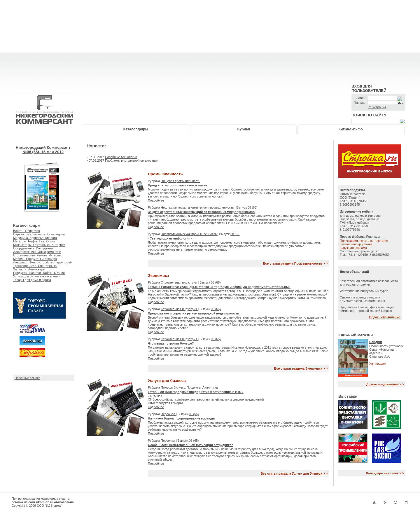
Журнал (243, 129)
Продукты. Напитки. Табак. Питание (39, 273)
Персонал (168, 414)
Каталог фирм (136, 129)
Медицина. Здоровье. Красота (35, 238)
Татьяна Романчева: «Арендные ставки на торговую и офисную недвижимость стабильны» (219, 287)
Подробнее (156, 200)
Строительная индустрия (179, 282)
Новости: (96, 146)
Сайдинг (376, 342)
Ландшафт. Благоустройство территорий (42, 262)
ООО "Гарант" (350, 198)
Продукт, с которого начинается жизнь (177, 185)
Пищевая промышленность (180, 181)
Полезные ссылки (27, 378)
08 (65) (253, 207)
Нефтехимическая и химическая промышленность (198, 207)
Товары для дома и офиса (32, 280)
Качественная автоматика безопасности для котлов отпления (369, 283)
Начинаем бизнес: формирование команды (181, 418)
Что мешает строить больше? (171, 343)
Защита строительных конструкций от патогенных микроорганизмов (201, 212)
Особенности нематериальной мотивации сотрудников (191, 445)
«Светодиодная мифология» (170, 238)
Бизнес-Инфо (351, 129)
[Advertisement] (210, 41)
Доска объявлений (354, 272)
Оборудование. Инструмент (33, 248)
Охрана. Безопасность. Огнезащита (39, 234)
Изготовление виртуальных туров (364, 291)
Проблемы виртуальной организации (132, 160)
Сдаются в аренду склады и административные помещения (362, 299)
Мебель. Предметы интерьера (35, 259)
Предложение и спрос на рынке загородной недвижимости (193, 313)
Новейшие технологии (121, 157)
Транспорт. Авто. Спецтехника (35, 266)
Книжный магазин (356, 335)
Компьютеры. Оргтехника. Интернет (39, 245)
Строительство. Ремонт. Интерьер (38, 255)
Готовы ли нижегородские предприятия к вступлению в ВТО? (196, 392)
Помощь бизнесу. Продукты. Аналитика (189, 387)
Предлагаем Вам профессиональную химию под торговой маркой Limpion (367, 309)
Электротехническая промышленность (189, 234)
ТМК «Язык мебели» (355, 223)
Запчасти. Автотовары (29, 269)
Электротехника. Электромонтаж (37, 252)
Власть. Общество (27, 231)
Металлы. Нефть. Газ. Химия (34, 241)
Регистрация (377, 107)
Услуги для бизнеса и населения (37, 276)
